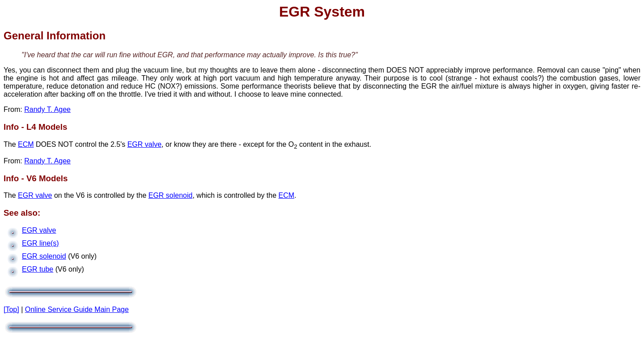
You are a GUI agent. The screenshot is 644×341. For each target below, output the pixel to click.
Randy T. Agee (47, 109)
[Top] (11, 309)
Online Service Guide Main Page (77, 309)
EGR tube (38, 269)
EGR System (322, 12)
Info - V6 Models (36, 178)
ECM (26, 144)
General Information (55, 36)
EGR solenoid (171, 195)
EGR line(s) (40, 243)
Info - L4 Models (35, 127)
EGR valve (144, 144)
